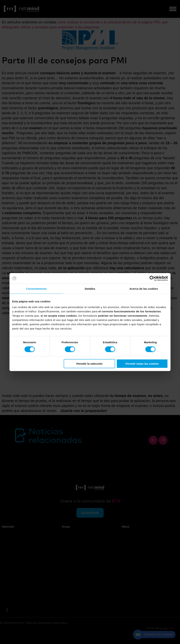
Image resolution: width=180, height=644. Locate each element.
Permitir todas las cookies (142, 363)
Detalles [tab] (90, 289)
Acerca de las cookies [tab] (144, 289)
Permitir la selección (89, 363)
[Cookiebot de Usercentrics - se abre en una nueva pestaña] (152, 278)
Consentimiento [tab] (36, 289)
